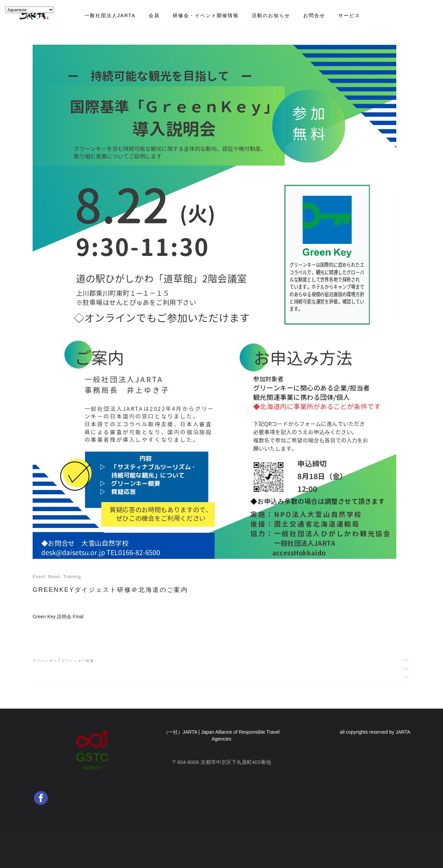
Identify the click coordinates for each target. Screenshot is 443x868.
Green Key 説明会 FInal (58, 617)
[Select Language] (30, 10)
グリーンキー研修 (78, 661)
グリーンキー (45, 661)
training (72, 577)
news (54, 577)
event (39, 577)
